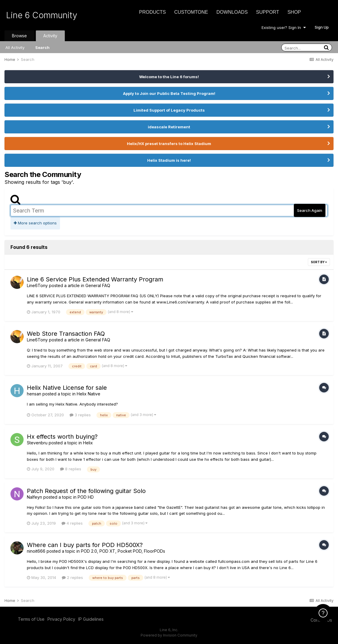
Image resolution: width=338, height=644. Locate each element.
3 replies (80, 415)
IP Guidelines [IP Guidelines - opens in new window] (91, 619)
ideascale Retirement (169, 127)
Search (42, 47)
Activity (50, 36)
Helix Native (89, 394)
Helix (88, 443)
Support (268, 12)
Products (153, 12)
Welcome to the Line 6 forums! (169, 77)
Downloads (232, 12)
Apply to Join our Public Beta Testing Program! (169, 93)
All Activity (15, 47)
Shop (294, 12)
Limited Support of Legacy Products (169, 110)
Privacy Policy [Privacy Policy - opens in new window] (61, 619)
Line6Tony (37, 285)
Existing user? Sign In (284, 27)
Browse (19, 36)
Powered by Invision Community (169, 635)
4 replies (72, 523)
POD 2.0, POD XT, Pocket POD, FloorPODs (123, 551)
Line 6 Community (42, 15)
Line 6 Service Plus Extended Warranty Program (95, 279)
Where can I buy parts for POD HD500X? (85, 545)
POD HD (86, 497)
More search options (35, 223)
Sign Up (322, 27)
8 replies (71, 469)
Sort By (319, 262)
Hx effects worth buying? (62, 437)
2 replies (72, 577)
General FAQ (98, 285)
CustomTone (191, 12)
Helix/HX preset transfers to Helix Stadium (169, 144)
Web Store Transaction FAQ (66, 334)
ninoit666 (36, 551)
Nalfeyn (34, 497)
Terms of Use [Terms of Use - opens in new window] (31, 619)
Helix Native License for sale (67, 388)
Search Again (310, 210)
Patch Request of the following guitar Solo (86, 491)
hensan (34, 394)
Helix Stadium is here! (169, 160)
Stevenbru (37, 443)
